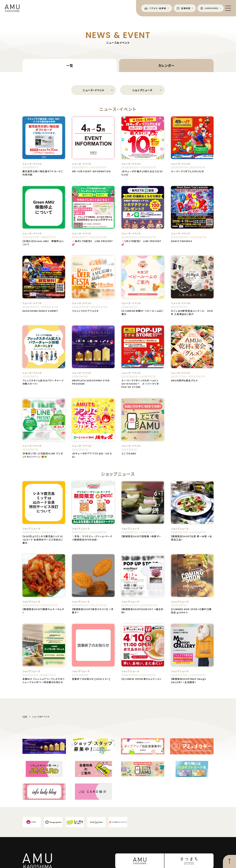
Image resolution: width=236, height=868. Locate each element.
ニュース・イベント (93, 90)
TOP (25, 716)
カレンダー (166, 65)
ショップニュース (142, 90)
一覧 (70, 65)
